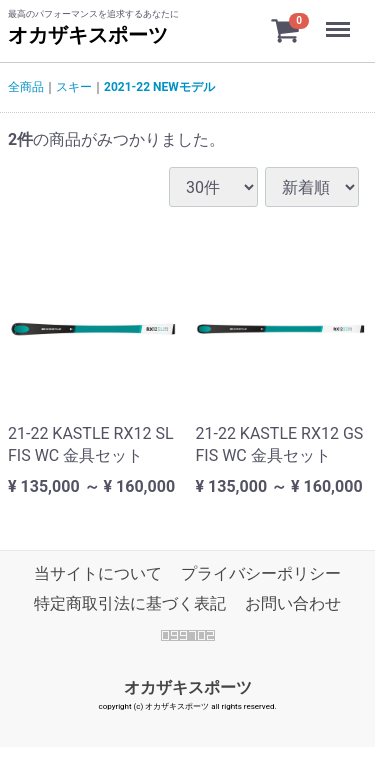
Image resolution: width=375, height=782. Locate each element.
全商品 (26, 87)
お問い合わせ (293, 604)
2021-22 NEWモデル (159, 87)
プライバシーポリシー (261, 573)
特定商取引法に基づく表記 (130, 604)
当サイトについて (98, 573)
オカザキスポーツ (88, 35)
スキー (74, 87)
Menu (340, 20)
